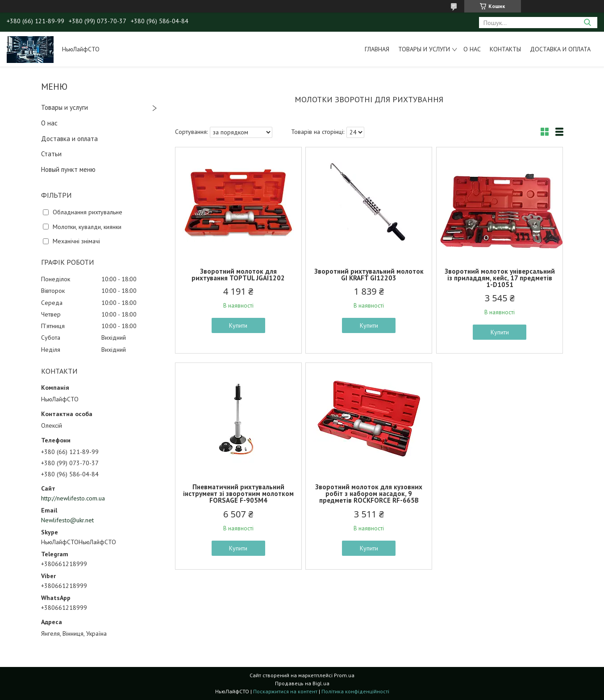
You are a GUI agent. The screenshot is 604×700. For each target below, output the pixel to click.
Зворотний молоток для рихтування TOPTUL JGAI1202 (238, 275)
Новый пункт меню (68, 169)
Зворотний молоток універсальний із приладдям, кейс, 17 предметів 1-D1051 (500, 278)
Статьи (51, 154)
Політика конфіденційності (355, 691)
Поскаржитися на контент (285, 691)
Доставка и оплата (560, 49)
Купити (238, 325)
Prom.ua (344, 675)
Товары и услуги (424, 49)
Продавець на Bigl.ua (302, 683)
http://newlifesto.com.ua (73, 498)
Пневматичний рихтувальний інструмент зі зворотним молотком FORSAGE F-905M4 (238, 494)
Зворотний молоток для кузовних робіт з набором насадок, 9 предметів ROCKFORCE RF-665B (369, 494)
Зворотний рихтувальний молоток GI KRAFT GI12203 (369, 275)
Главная (377, 49)
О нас (472, 49)
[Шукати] (587, 23)
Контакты (505, 49)
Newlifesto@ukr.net (67, 520)
